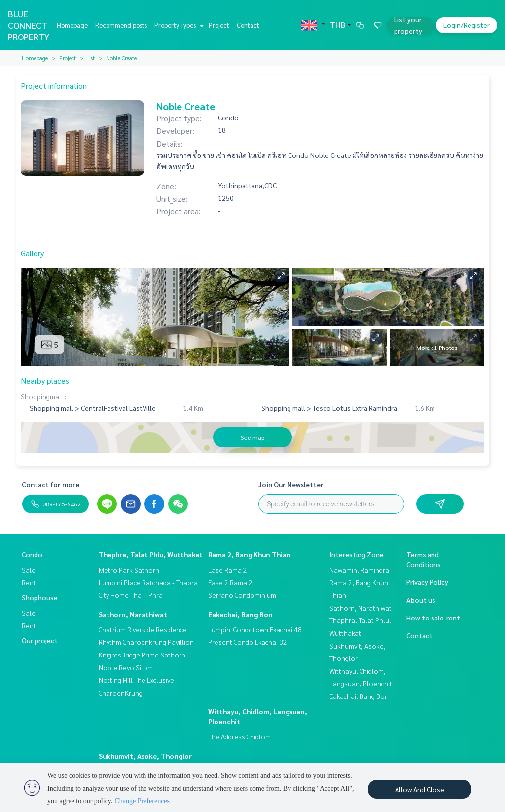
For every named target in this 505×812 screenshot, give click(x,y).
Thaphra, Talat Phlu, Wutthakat (151, 554)
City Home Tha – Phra (131, 595)
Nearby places (45, 380)
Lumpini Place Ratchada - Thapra (148, 582)
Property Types (178, 25)
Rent (29, 582)
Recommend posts (121, 25)
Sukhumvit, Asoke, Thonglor (145, 756)
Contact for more (51, 484)
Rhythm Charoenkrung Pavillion (146, 642)
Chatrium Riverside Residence (143, 629)
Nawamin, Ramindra (359, 570)
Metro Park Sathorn (129, 570)
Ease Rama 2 (228, 570)
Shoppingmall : (43, 396)
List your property (408, 25)
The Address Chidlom (239, 736)
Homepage (72, 25)
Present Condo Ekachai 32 (248, 642)
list (91, 58)
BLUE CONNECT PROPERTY (29, 25)
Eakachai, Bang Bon (240, 614)
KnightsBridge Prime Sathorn (142, 655)
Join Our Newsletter (291, 484)
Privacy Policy (427, 582)
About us (421, 600)
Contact (248, 25)
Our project (40, 640)
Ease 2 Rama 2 (230, 582)
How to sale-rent (433, 618)
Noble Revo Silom (126, 667)
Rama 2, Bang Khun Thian (250, 554)
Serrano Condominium (242, 595)
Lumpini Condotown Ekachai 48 (255, 629)
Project (219, 25)
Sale (29, 570)
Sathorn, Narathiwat (133, 614)
